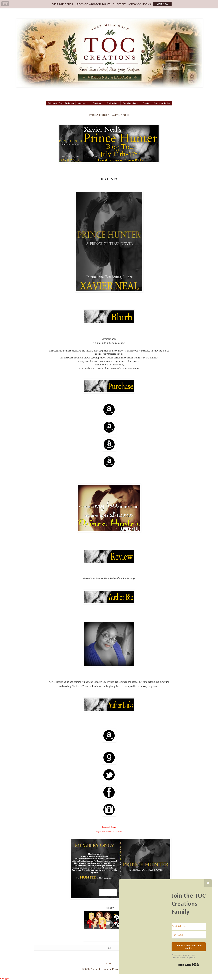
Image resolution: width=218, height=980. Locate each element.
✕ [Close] (208, 883)
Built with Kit (189, 965)
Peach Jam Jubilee (162, 103)
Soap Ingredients (131, 103)
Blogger (5, 978)
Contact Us (83, 103)
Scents (146, 103)
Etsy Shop (97, 103)
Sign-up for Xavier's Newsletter (109, 831)
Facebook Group (109, 827)
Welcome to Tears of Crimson (61, 103)
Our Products (112, 103)
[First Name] (189, 935)
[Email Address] (189, 926)
